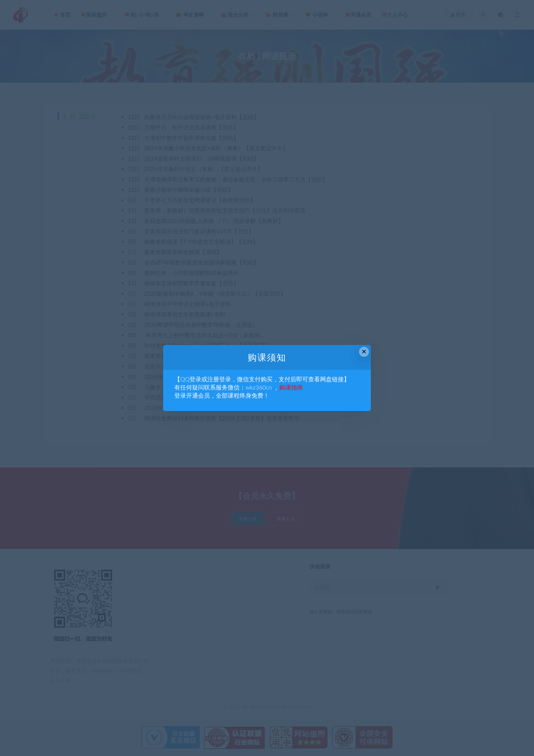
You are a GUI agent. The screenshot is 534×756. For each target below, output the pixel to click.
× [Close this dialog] (364, 351)
